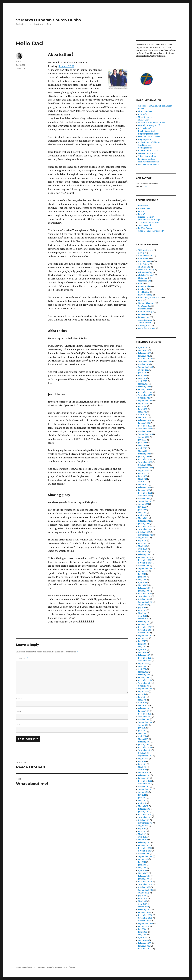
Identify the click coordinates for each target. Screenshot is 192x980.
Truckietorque (144, 145)
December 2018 (145, 594)
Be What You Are (145, 228)
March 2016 (143, 672)
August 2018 (143, 605)
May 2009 (143, 901)
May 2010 (142, 868)
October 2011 (144, 820)
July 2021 (142, 507)
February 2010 (144, 876)
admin (19, 61)
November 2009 (145, 884)
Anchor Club (143, 120)
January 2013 (144, 778)
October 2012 (144, 787)
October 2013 (144, 753)
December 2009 (145, 882)
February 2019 (144, 588)
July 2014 (142, 728)
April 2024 (143, 415)
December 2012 (145, 781)
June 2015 (142, 697)
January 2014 (144, 745)
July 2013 (142, 761)
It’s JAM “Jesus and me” (149, 134)
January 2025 (144, 390)
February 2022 (145, 487)
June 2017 (142, 644)
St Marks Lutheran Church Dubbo (48, 20)
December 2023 (145, 426)
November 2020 (145, 529)
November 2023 (145, 429)
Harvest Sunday (145, 295)
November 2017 (145, 630)
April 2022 (143, 482)
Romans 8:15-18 (66, 66)
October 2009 (144, 887)
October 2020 (144, 532)
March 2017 (143, 652)
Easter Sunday (145, 286)
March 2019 (143, 585)
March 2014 (143, 739)
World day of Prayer (147, 328)
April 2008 (143, 938)
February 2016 (144, 675)
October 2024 (144, 398)
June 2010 (142, 865)
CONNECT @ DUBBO (147, 153)
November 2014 (145, 717)
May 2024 (143, 412)
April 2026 (143, 348)
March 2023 (143, 451)
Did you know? (144, 128)
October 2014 (144, 719)
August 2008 (144, 926)
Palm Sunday (144, 209)
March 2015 (143, 706)
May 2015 (142, 700)
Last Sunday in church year (150, 298)
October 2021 (144, 499)
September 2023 (145, 434)
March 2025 (143, 384)
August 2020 (144, 538)
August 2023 (144, 437)
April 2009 (143, 904)
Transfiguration (145, 320)
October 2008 (144, 921)
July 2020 (142, 541)
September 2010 (145, 857)
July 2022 (142, 473)
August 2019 (143, 571)
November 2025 (145, 362)
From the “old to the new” (149, 137)
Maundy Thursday (146, 303)
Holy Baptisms (145, 139)
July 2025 (142, 373)
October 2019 (144, 566)
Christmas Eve (144, 281)
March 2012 (143, 806)
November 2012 (145, 784)
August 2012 (143, 792)
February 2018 (144, 622)
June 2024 (143, 409)
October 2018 (144, 599)
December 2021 (145, 493)
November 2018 (145, 596)
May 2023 (142, 445)
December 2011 (145, 815)
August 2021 (143, 504)
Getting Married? (146, 148)
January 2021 (144, 524)
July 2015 (142, 694)
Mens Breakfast (145, 117)
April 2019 (142, 582)
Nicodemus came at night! (150, 220)
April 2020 (143, 549)
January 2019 (144, 591)
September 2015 (145, 689)
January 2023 (144, 457)
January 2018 (144, 624)
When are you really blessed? (151, 231)
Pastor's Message (146, 312)
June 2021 (142, 510)
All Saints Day (144, 267)
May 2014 (142, 733)
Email (19, 712)
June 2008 (143, 932)
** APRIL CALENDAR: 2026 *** (151, 123)
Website (20, 725)
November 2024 (145, 395)
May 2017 (142, 647)
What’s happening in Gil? (149, 125)
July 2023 (142, 440)
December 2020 (145, 527)
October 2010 (144, 854)
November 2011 (145, 817)
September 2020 (146, 535)
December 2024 (145, 392)
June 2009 (143, 898)
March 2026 (143, 350)
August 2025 (144, 370)
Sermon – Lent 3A (146, 217)
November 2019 (145, 563)
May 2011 (142, 834)
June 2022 (143, 476)
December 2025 (145, 359)
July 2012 (142, 795)
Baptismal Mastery (147, 159)
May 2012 (142, 801)
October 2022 (144, 465)
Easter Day (143, 206)
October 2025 (144, 364)
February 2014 (144, 742)
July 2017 (142, 641)
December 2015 (145, 680)
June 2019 (142, 577)
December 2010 (145, 848)
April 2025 (143, 381)
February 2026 (145, 353)
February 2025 (144, 387)
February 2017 (144, 655)
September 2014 (145, 722)
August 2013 (143, 759)
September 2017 (145, 636)
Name (19, 699)
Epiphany (142, 289)
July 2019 (142, 574)
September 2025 (145, 367)
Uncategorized (145, 326)
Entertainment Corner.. (148, 151)
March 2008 (143, 940)
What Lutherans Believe (149, 165)
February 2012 (144, 809)
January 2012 (144, 812)
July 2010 (142, 862)
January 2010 (144, 879)
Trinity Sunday (145, 323)
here (145, 187)
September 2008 (146, 924)
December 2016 (145, 658)
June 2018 (142, 610)
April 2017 (142, 650)
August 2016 (143, 664)
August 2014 (143, 725)
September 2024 (146, 401)
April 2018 (142, 616)
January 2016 (144, 678)
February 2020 (145, 555)
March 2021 (143, 518)
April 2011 (142, 837)
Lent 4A (142, 214)
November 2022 (145, 462)
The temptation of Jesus (149, 223)
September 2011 (145, 823)
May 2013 (142, 767)
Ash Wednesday (145, 272)
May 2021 (142, 513)
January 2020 (144, 557)
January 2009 (144, 912)
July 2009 (142, 896)
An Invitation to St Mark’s (149, 142)
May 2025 (142, 378)
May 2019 (142, 580)
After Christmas (145, 256)
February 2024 (145, 420)
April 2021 (143, 515)
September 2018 (145, 602)
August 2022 (144, 471)
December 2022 (145, 459)
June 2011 (142, 831)
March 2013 (143, 773)
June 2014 (142, 731)
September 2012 (145, 789)
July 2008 (142, 929)
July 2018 (142, 608)
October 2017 (144, 633)
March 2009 (143, 907)
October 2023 (144, 431)
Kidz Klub (142, 114)
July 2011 (142, 829)
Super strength (145, 225)
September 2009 (146, 890)
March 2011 (143, 840)
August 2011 (143, 826)
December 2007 (145, 949)
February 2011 (144, 843)
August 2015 (143, 692)
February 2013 (144, 775)
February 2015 (144, 708)
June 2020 (143, 543)
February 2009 (145, 910)
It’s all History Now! (146, 131)
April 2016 (142, 669)
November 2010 (145, 851)
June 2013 (142, 764)
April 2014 (142, 736)
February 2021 (144, 521)
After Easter (143, 259)
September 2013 (145, 756)
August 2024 (144, 404)
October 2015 (144, 686)
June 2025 (142, 376)
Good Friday (144, 292)
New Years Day (145, 306)
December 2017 (145, 627)
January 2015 (144, 711)
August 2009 (144, 893)
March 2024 (143, 417)
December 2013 (145, 747)
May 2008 (143, 935)
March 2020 (143, 552)
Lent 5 (141, 211)
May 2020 (143, 546)
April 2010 (142, 870)
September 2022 (145, 468)
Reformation (144, 317)
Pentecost (21, 69)
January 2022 (144, 490)
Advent (141, 253)
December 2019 (145, 560)
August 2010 (143, 859)
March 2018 (143, 619)
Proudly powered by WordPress (61, 967)
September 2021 (145, 501)
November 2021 (145, 496)
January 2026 (144, 356)
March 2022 (143, 485)
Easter (141, 284)
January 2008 (144, 946)
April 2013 (142, 770)
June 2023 (143, 443)
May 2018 (142, 613)
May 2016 (142, 666)
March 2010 (143, 873)
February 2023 (145, 454)
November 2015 (145, 683)
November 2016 (145, 661)
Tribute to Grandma (147, 156)
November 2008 (145, 918)
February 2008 (145, 943)
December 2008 (145, 915)
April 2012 (142, 803)
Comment (22, 658)
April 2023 (143, 448)
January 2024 (144, 423)
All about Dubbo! (145, 112)
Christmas (143, 278)
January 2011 (144, 845)
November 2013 (145, 750)
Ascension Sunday (146, 270)
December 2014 (145, 714)
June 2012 (142, 798)
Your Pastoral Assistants (149, 162)
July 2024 (142, 406)
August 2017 (143, 638)
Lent (140, 300)
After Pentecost (145, 261)
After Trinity (144, 264)
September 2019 (145, 568)
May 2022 (142, 479)
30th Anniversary (146, 250)
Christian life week (146, 275)
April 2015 (142, 703)
